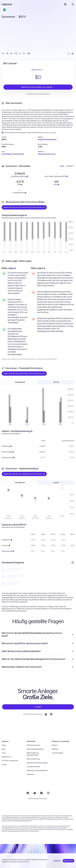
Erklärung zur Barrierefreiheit (37, 770)
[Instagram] (48, 793)
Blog (3, 749)
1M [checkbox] (11, 53)
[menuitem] (38, 634)
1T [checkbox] (3, 53)
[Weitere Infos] (73, 563)
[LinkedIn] (41, 793)
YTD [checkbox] (16, 53)
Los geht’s (38, 707)
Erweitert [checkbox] (70, 166)
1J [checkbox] (20, 53)
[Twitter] (35, 793)
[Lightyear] (7, 4)
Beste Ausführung (33, 759)
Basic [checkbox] (62, 166)
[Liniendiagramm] (69, 53)
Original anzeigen (51, 132)
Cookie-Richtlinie (23, 862)
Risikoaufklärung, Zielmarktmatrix (33, 754)
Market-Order (38, 70)
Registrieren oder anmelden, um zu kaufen (38, 87)
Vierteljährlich (20, 382)
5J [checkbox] (24, 53)
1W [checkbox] (7, 53)
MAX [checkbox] (29, 53)
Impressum (31, 774)
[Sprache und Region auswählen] (65, 4)
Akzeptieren (68, 861)
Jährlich (56, 382)
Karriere (55, 745)
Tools (4, 753)
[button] (20, 137)
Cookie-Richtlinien (33, 767)
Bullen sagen (9, 268)
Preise (4, 745)
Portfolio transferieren (10, 761)
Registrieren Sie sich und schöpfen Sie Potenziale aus (24, 207)
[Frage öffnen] (73, 635)
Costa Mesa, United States (13, 154)
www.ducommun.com (47, 154)
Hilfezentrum (6, 757)
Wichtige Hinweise (34, 745)
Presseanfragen (57, 753)
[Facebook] (28, 793)
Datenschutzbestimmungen (37, 763)
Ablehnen (57, 861)
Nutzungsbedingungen (35, 749)
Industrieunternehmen (47, 139)
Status (4, 764)
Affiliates (55, 749)
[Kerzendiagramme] (73, 53)
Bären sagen (38, 268)
